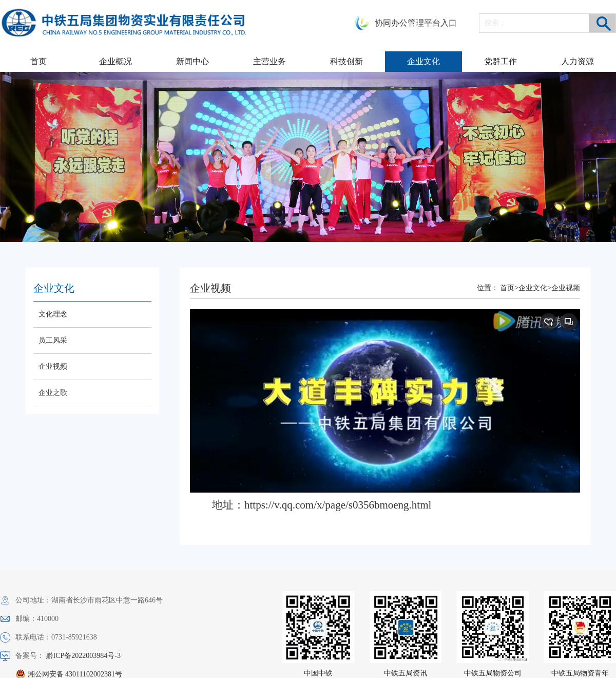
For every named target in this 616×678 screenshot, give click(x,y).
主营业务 (269, 61)
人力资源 (577, 61)
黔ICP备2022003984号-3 (83, 656)
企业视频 (53, 366)
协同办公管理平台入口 (416, 23)
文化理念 (53, 314)
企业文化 (423, 61)
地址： (322, 505)
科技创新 (346, 61)
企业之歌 (53, 393)
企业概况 (115, 61)
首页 (38, 61)
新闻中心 (192, 61)
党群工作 (500, 61)
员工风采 (53, 340)
